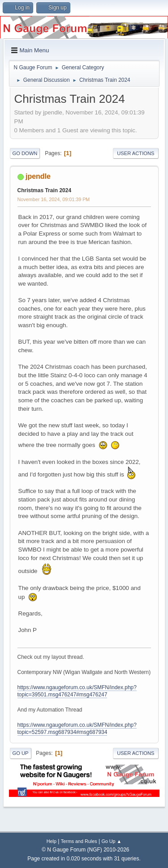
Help (52, 841)
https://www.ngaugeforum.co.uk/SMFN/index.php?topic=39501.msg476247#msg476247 (77, 691)
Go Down (25, 153)
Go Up (21, 753)
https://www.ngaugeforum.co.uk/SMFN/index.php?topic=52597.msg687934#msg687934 (77, 729)
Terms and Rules (79, 841)
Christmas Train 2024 (45, 190)
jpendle (38, 176)
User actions (136, 153)
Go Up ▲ (111, 841)
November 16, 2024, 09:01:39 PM (54, 199)
